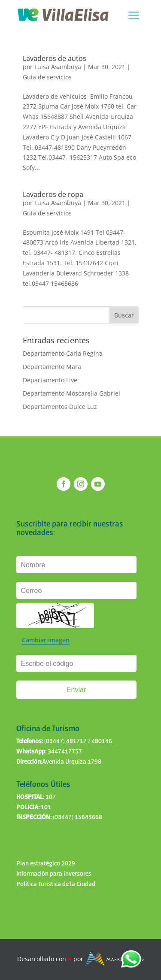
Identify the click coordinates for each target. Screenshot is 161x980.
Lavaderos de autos (55, 58)
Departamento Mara (52, 367)
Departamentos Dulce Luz (60, 407)
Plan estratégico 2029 (46, 864)
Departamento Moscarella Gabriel (71, 393)
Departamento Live (50, 380)
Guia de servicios (47, 77)
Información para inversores (54, 874)
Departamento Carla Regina (63, 353)
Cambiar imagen (46, 640)
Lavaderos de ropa (53, 194)
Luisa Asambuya (58, 67)
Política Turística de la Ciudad (56, 884)
